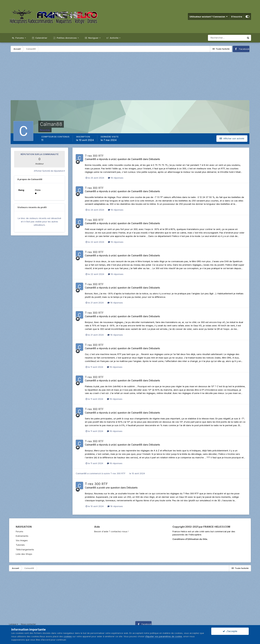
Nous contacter (28, 624)
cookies (68, 636)
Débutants (154, 159)
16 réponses (116, 178)
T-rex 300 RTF (94, 156)
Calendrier (41, 38)
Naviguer (93, 38)
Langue (13, 624)
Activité (114, 38)
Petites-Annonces (67, 38)
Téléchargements (25, 549)
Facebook (244, 49)
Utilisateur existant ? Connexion (209, 17)
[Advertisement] (130, 77)
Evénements (22, 536)
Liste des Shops (24, 554)
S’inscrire (237, 17)
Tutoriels (20, 545)
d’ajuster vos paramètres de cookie (164, 636)
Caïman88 (90, 159)
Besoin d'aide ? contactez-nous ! (111, 531)
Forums (20, 38)
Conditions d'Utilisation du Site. (190, 539)
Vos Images (22, 540)
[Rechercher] (227, 38)
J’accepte (230, 631)
